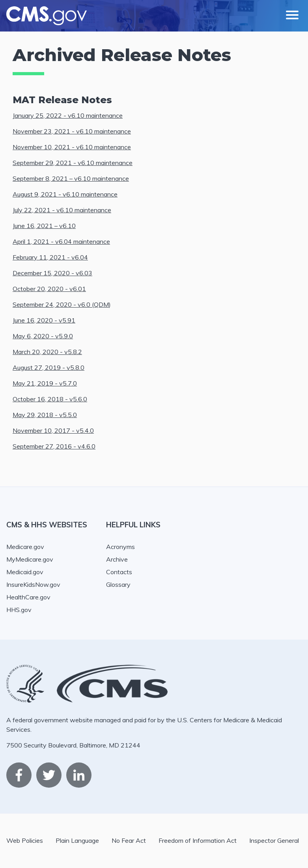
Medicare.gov (25, 547)
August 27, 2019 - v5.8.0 (49, 367)
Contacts (119, 572)
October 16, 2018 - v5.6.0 (50, 399)
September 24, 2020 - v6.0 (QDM (61, 304)
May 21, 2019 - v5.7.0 (45, 383)
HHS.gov (19, 610)
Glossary (118, 584)
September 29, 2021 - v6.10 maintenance (73, 163)
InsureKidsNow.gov (33, 584)
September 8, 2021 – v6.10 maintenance (71, 178)
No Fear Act (129, 840)
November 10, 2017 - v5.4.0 (53, 430)
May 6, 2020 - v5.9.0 (43, 336)
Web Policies (25, 840)
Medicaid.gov (25, 572)
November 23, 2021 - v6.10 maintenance (72, 131)
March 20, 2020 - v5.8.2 (47, 352)
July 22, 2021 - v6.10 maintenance (62, 210)
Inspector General (274, 840)
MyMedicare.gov (30, 559)
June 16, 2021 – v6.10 (44, 226)
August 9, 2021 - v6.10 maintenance (65, 194)
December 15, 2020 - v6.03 (52, 273)
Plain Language (77, 840)
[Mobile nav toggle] (292, 16)
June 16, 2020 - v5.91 (44, 320)
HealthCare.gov (28, 597)
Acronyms (120, 547)
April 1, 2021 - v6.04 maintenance (61, 241)
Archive (117, 559)
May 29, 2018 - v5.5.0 (45, 415)
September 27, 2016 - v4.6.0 (54, 446)
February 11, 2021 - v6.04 (50, 257)
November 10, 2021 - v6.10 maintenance (72, 147)
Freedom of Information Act (198, 840)
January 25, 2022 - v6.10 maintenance (68, 115)
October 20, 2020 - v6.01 (49, 289)
